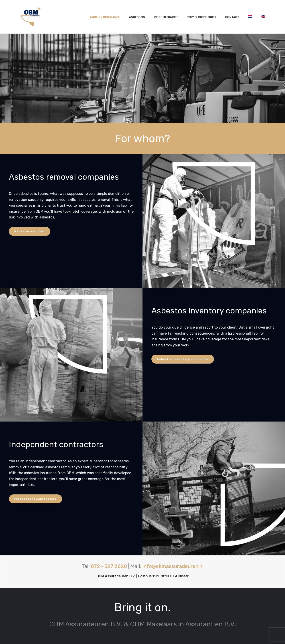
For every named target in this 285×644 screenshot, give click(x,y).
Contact (232, 17)
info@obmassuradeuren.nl (173, 566)
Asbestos (137, 17)
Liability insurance (104, 17)
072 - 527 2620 (109, 566)
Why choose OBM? (202, 17)
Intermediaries (166, 17)
